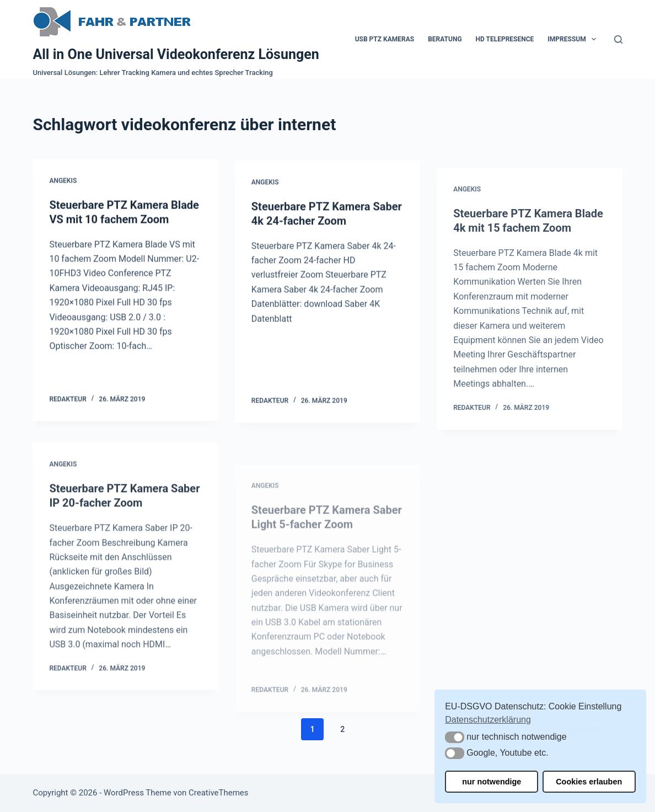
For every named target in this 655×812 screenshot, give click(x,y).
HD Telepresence (505, 39)
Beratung (445, 39)
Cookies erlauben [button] (589, 782)
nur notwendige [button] (492, 782)
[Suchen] (618, 39)
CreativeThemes (219, 793)
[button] (455, 737)
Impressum (574, 39)
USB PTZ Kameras (385, 39)
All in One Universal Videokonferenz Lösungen (176, 54)
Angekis (63, 181)
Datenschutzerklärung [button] (488, 720)
